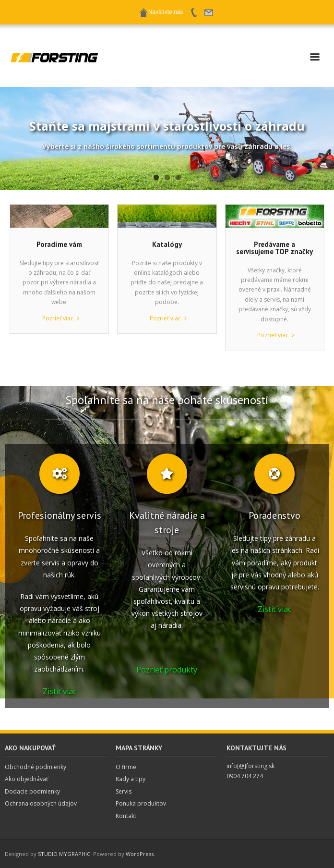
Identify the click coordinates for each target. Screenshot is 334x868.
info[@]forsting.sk (250, 766)
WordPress (140, 854)
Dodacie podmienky (32, 791)
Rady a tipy (131, 779)
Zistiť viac (60, 691)
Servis (124, 791)
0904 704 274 (245, 776)
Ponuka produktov (141, 803)
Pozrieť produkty (167, 670)
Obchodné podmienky (36, 767)
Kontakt (126, 816)
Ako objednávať (26, 779)
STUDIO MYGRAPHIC (64, 854)
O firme (126, 767)
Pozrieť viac (58, 318)
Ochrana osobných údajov (41, 803)
